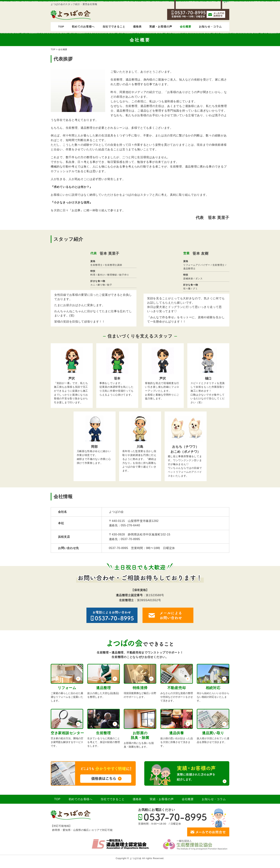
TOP (61, 27)
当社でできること (114, 27)
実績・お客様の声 (161, 27)
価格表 (137, 27)
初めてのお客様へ (83, 27)
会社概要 (186, 27)
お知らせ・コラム (210, 27)
